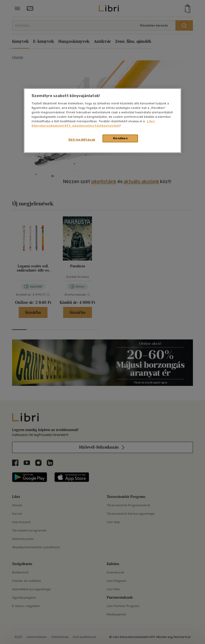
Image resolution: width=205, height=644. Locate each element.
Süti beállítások (82, 140)
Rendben (120, 138)
